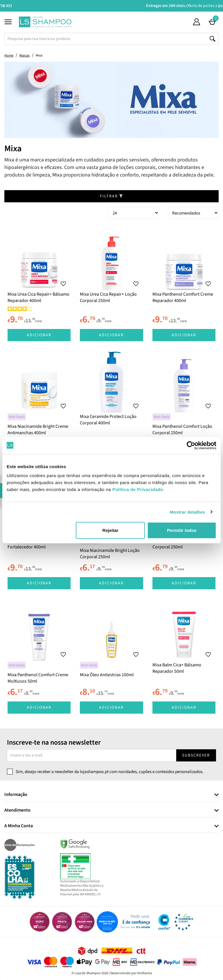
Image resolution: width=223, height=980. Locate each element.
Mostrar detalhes (188, 512)
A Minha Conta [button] (19, 826)
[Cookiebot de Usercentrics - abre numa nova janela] (191, 445)
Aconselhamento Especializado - (114, 6)
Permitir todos (182, 530)
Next (219, 6)
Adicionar (39, 335)
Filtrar (111, 196)
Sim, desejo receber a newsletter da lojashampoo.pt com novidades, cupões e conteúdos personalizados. (110, 772)
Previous (4, 6)
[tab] (111, 795)
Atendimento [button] (17, 810)
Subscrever (196, 755)
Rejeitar (110, 530)
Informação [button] (16, 795)
